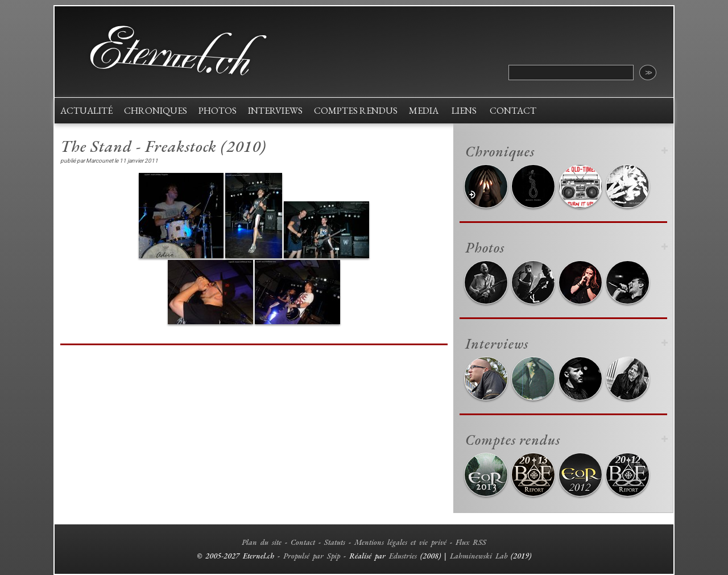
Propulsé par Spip (312, 556)
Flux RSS (471, 542)
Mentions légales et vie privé (400, 542)
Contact (303, 542)
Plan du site (262, 542)
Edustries (403, 556)
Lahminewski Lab (479, 556)
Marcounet (100, 161)
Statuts (335, 542)
